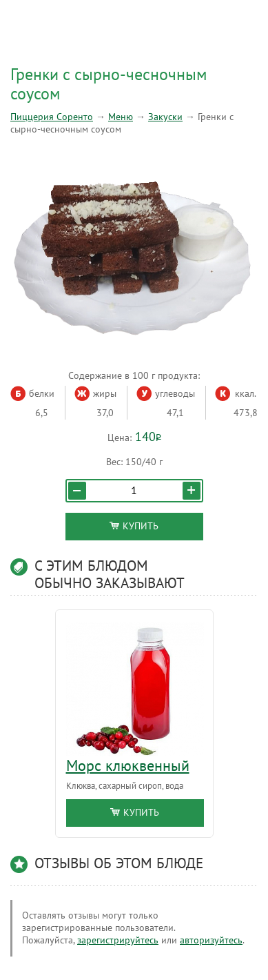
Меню (121, 117)
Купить (134, 526)
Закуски (165, 117)
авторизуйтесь (211, 940)
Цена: (120, 438)
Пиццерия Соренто (52, 117)
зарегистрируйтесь (118, 940)
